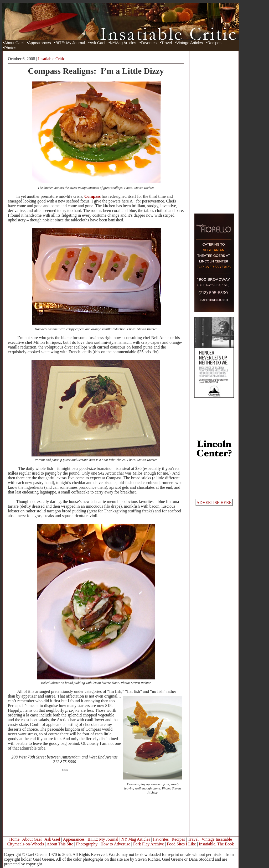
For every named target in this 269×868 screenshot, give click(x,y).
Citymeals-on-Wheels (25, 844)
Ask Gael (97, 43)
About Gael (14, 43)
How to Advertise (115, 844)
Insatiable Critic (52, 59)
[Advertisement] (214, 132)
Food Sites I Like (181, 844)
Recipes (214, 43)
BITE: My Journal (70, 43)
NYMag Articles (123, 43)
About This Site (60, 844)
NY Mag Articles (136, 839)
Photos (10, 48)
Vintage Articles (190, 43)
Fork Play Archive (149, 844)
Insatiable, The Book (216, 844)
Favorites (149, 43)
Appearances (39, 43)
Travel (167, 43)
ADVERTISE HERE (214, 503)
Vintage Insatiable (217, 839)
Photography (87, 844)
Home (14, 839)
